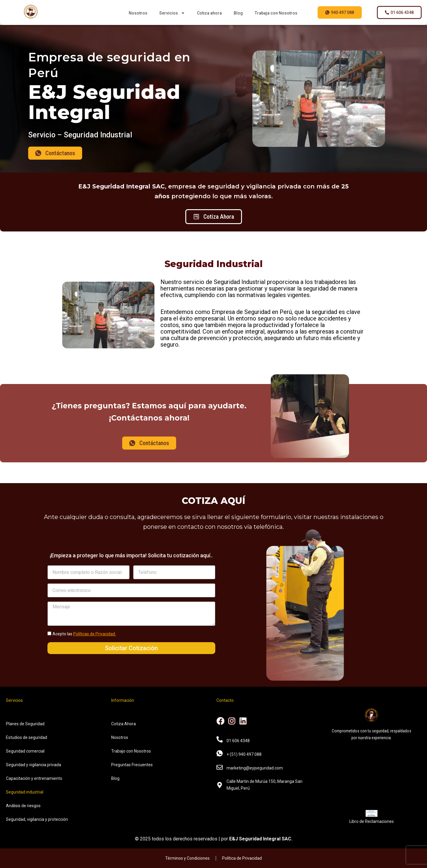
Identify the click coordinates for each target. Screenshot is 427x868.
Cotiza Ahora (124, 724)
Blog (238, 13)
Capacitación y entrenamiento (34, 778)
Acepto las (84, 634)
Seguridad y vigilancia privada (34, 765)
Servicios (172, 13)
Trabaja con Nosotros (276, 13)
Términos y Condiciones (187, 858)
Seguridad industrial (25, 792)
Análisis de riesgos (23, 806)
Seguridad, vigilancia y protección (37, 819)
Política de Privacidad (242, 858)
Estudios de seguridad (27, 737)
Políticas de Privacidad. (95, 634)
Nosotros (138, 13)
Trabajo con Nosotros (131, 751)
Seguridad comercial (25, 751)
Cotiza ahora (209, 13)
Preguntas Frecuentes (132, 765)
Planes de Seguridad (25, 724)
